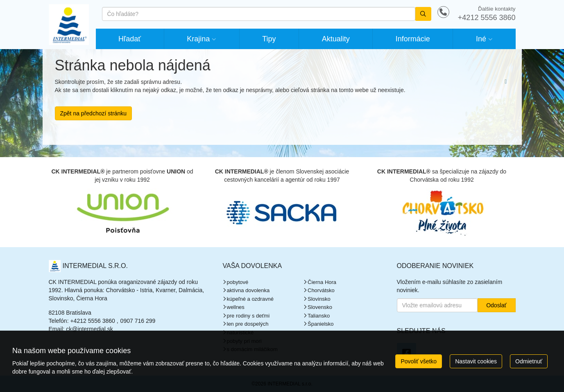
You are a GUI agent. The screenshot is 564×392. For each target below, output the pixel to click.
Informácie (413, 39)
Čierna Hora (322, 282)
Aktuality (336, 39)
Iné (481, 39)
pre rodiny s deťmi (248, 316)
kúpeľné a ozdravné (250, 299)
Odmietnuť (529, 361)
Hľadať (130, 39)
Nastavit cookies (476, 361)
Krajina (198, 39)
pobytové (238, 282)
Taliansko (319, 316)
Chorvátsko (321, 290)
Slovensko (320, 307)
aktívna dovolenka (248, 290)
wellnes (236, 307)
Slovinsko (319, 299)
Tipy (269, 39)
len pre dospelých (248, 324)
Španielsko (321, 324)
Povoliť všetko (419, 361)
